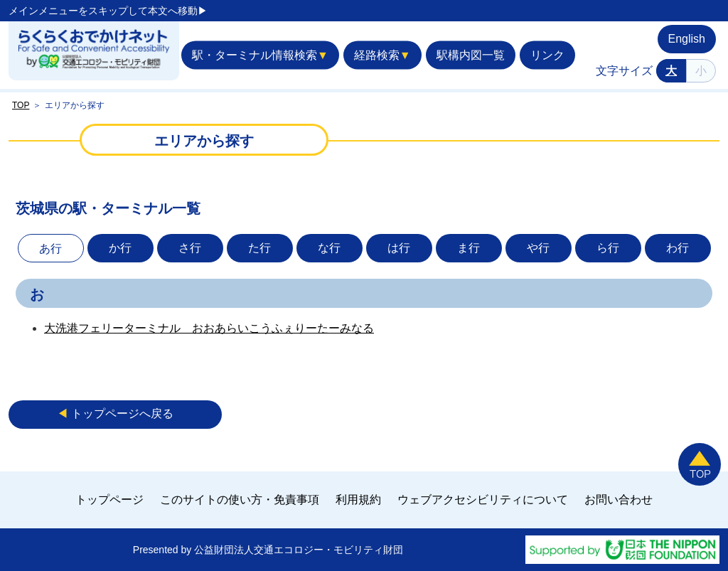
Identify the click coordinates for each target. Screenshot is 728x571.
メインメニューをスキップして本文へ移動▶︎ (108, 11)
